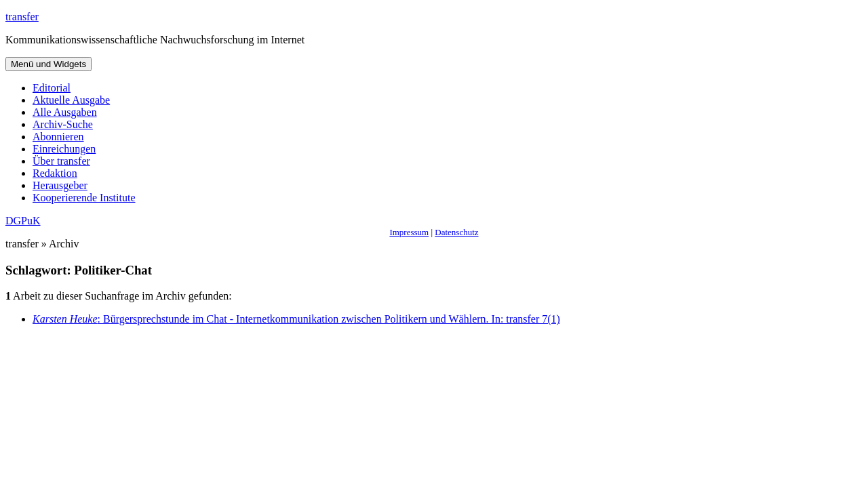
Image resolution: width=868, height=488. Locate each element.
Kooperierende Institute (84, 198)
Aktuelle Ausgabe (71, 100)
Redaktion (55, 173)
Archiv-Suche (63, 124)
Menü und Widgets (48, 64)
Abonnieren (58, 137)
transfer (22, 17)
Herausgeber (60, 185)
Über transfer (61, 161)
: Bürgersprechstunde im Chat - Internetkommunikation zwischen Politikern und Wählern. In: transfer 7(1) (296, 319)
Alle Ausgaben (65, 112)
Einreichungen (64, 149)
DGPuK (23, 221)
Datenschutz (456, 232)
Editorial (52, 88)
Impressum (409, 232)
